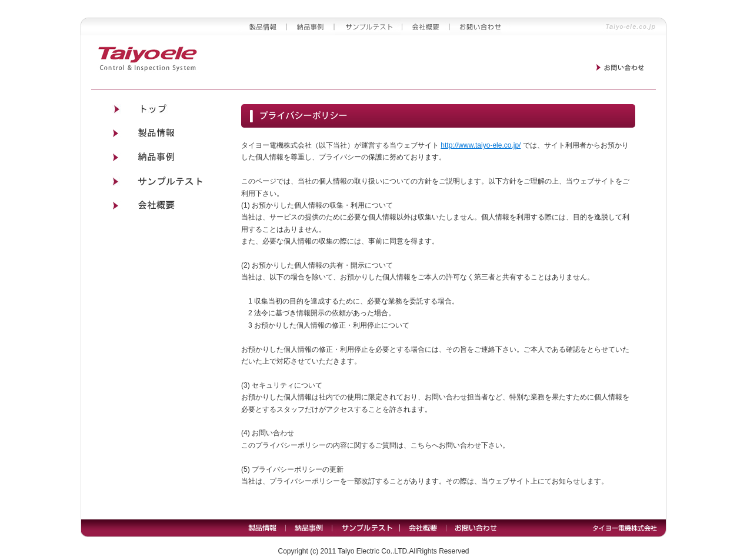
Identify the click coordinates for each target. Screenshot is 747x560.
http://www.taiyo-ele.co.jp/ (481, 145)
